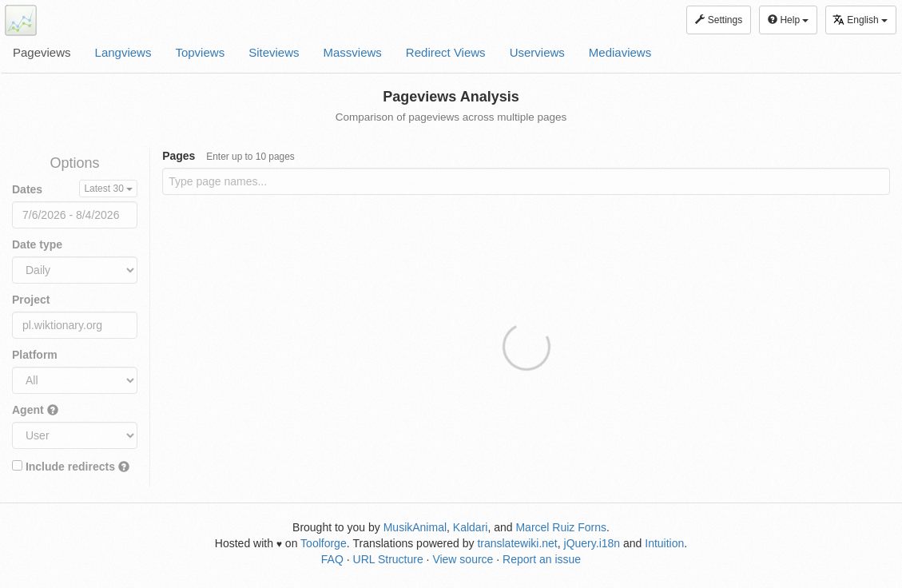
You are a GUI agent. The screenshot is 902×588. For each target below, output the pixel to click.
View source (463, 559)
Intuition (664, 543)
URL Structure (388, 559)
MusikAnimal (415, 527)
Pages (228, 156)
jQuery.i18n (592, 543)
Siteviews (274, 52)
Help (788, 20)
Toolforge (324, 543)
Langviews (123, 52)
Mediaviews (620, 52)
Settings (719, 20)
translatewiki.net (517, 543)
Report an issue (542, 559)
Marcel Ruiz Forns (561, 527)
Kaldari (471, 527)
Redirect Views (446, 52)
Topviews (200, 52)
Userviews (537, 52)
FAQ (332, 559)
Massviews (353, 52)
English (860, 20)
